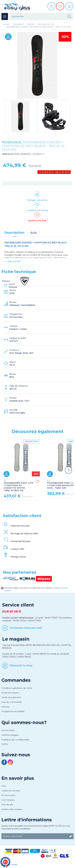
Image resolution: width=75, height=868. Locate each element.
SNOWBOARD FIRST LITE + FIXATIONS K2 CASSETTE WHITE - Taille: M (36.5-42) (18, 485)
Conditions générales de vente (17, 688)
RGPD (5, 744)
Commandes (16, 680)
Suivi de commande (12, 702)
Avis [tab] (33, 233)
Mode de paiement (11, 697)
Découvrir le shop (21, 665)
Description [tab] (14, 232)
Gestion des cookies (12, 809)
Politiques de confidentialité (15, 740)
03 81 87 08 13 (12, 612)
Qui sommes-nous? (24, 722)
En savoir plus (18, 778)
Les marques (8, 800)
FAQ (4, 786)
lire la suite (14, 261)
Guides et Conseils (11, 791)
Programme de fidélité (13, 711)
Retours (6, 707)
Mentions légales (10, 735)
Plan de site (7, 805)
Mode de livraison (10, 693)
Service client (8, 730)
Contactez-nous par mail (26, 628)
